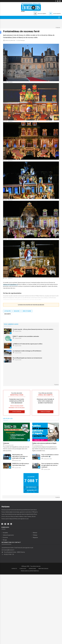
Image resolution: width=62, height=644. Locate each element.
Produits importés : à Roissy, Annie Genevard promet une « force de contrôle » (33, 329)
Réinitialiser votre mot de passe (17, 408)
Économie (5, 537)
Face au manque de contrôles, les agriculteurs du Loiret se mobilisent (50, 465)
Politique (35, 535)
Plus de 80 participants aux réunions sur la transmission (27, 358)
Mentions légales (43, 569)
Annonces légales (39, 14)
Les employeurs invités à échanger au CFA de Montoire (27, 351)
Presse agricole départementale (30, 571)
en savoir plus (32, 490)
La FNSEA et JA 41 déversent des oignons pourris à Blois (28, 344)
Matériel (35, 533)
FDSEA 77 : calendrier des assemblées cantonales (26, 336)
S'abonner (6, 443)
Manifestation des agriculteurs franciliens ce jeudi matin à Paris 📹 (20, 456)
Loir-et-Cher (10, 516)
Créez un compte (45, 412)
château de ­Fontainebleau (10, 284)
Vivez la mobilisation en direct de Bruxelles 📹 (50, 456)
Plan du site (23, 569)
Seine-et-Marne (27, 311)
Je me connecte (56, 14)
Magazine (17, 311)
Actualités (8, 311)
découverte (8, 314)
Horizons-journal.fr (6, 510)
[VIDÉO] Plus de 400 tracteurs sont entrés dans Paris (21, 464)
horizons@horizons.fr (8, 550)
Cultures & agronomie (8, 535)
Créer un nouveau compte (17, 406)
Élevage (5, 540)
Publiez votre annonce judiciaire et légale (44, 443)
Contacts (14, 569)
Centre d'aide (32, 569)
